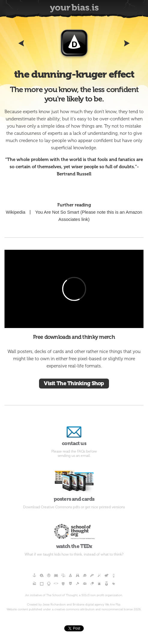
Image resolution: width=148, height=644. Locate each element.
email (85, 456)
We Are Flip (113, 605)
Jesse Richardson (54, 605)
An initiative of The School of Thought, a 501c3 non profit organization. (74, 595)
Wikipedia (15, 212)
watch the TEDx (74, 534)
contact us (74, 435)
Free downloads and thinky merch (74, 337)
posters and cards (74, 485)
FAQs (81, 451)
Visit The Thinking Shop (74, 383)
